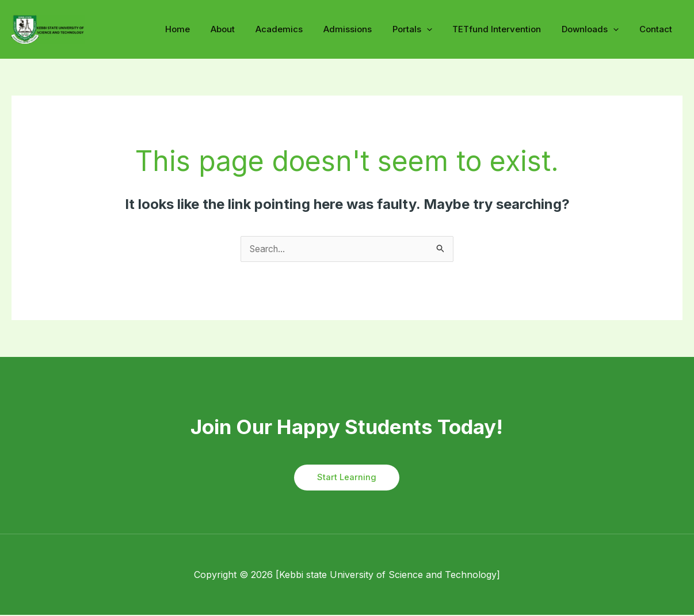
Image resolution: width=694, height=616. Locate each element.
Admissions (363, 29)
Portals (424, 29)
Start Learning (347, 478)
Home (203, 29)
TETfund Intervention (505, 29)
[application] (438, 30)
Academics (298, 29)
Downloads (595, 29)
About (245, 29)
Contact (657, 29)
